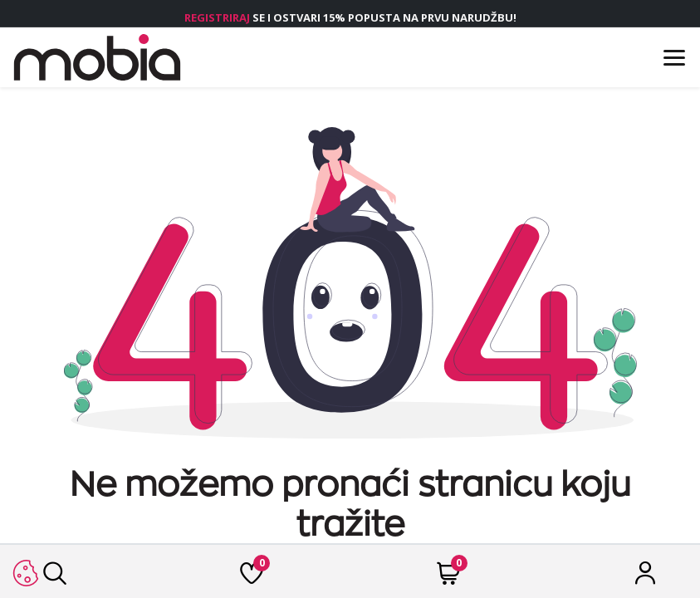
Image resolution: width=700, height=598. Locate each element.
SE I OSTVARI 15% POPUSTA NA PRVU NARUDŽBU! (350, 17)
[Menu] (674, 58)
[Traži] (55, 578)
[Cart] (448, 578)
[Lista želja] (252, 578)
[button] (25, 573)
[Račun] (645, 578)
